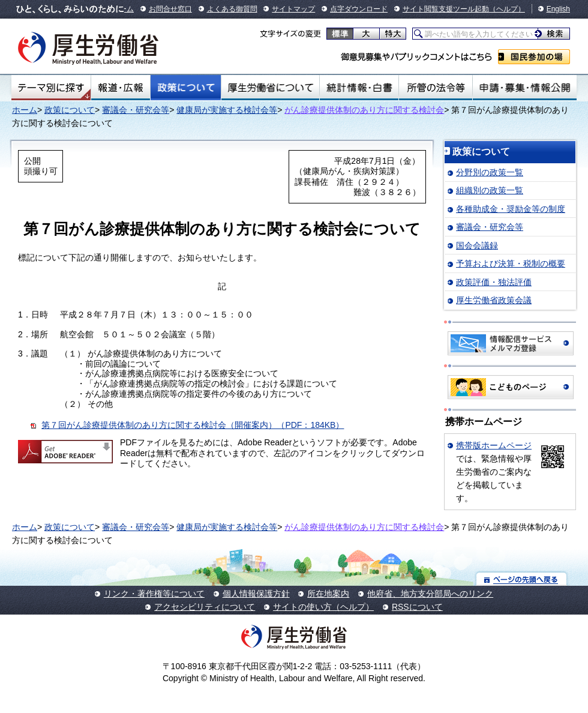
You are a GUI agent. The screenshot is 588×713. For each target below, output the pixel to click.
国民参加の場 (534, 57)
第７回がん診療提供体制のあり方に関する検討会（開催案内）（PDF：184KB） (193, 425)
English (558, 9)
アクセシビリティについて (205, 607)
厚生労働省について (271, 88)
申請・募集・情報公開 (525, 88)
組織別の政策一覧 (490, 190)
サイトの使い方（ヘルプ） (323, 607)
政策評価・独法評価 (494, 282)
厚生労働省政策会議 (494, 300)
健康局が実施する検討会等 (227, 110)
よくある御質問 (232, 9)
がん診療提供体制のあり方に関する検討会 (364, 110)
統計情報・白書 (359, 88)
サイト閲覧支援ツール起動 (446, 9)
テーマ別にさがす (51, 88)
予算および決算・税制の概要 (511, 263)
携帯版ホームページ (494, 445)
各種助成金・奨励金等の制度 (511, 209)
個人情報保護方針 (256, 594)
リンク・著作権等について (154, 594)
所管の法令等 (435, 88)
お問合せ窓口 (170, 9)
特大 (393, 34)
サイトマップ (293, 9)
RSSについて (417, 607)
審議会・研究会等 (136, 110)
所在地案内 (328, 594)
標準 (340, 34)
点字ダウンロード (359, 9)
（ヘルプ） (507, 9)
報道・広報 (121, 88)
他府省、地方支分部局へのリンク (430, 594)
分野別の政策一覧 (490, 172)
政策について (186, 88)
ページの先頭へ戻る (522, 579)
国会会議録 (477, 245)
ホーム (25, 110)
